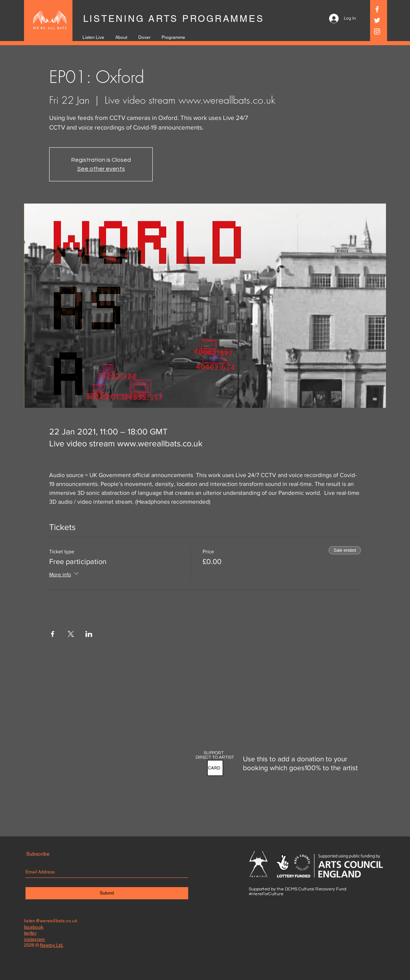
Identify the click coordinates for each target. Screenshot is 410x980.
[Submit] (107, 893)
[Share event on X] (71, 634)
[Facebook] (377, 9)
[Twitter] (377, 20)
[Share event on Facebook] (53, 634)
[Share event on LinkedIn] (89, 634)
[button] (215, 768)
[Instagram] (377, 31)
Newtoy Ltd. (52, 945)
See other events (101, 169)
